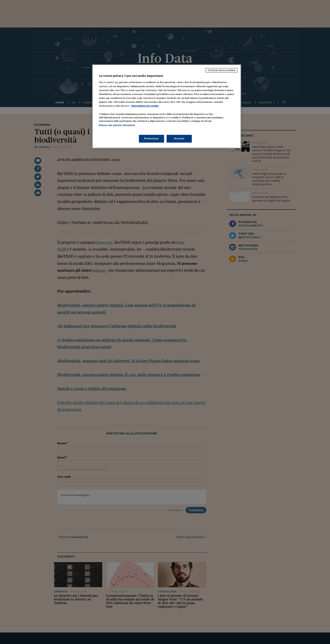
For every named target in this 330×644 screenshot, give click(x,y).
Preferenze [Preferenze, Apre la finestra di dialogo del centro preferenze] (151, 138)
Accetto (179, 138)
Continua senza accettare (222, 70)
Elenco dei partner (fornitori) (117, 125)
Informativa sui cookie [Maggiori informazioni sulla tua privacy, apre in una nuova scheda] (145, 106)
